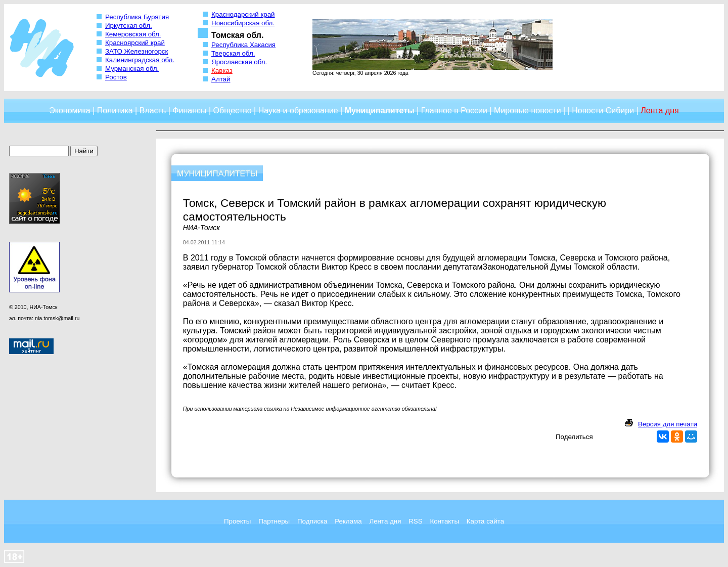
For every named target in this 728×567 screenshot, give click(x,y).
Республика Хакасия (243, 45)
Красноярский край (135, 43)
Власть (153, 111)
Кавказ (222, 71)
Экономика (70, 111)
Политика (115, 111)
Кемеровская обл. (133, 34)
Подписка (312, 521)
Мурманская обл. (132, 69)
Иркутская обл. (129, 26)
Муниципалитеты (380, 111)
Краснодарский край (243, 14)
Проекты (237, 521)
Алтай (221, 79)
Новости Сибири (603, 111)
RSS (415, 521)
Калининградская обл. (140, 60)
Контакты (444, 521)
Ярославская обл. (239, 62)
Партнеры (274, 521)
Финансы (189, 111)
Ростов (116, 77)
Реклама (348, 521)
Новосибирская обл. (243, 23)
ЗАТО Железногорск (136, 51)
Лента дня (385, 521)
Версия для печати (668, 424)
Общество (233, 111)
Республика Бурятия (137, 17)
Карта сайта (485, 521)
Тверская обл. (233, 53)
